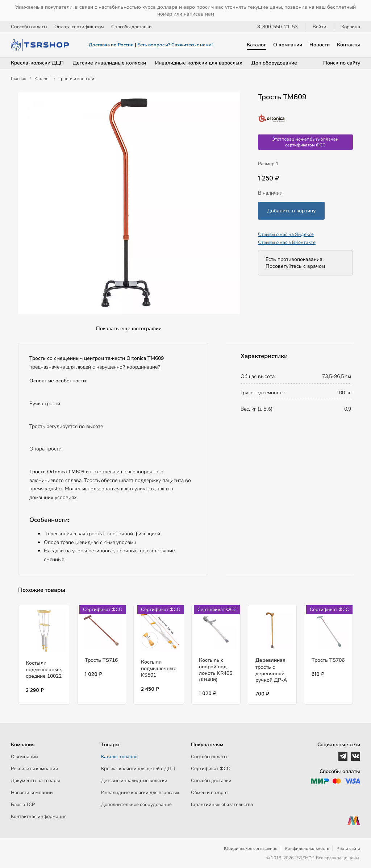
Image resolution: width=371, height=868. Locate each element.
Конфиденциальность (307, 848)
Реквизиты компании (35, 769)
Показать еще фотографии (129, 329)
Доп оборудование (274, 63)
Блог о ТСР (23, 805)
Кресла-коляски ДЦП (37, 63)
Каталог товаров (119, 757)
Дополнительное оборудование (136, 805)
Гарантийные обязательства (222, 805)
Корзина (351, 27)
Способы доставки (132, 27)
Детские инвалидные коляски (109, 63)
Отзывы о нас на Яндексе (286, 234)
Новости (320, 45)
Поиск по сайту (342, 63)
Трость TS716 (101, 660)
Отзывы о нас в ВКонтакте (287, 242)
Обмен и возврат (210, 793)
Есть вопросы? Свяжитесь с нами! (175, 45)
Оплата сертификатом (79, 27)
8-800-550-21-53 (278, 27)
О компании (288, 45)
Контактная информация (39, 817)
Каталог (256, 45)
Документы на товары (35, 781)
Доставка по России (111, 45)
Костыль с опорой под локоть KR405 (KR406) (216, 670)
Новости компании (32, 793)
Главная (18, 79)
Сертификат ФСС (210, 769)
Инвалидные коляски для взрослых (199, 63)
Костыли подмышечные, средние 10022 (44, 670)
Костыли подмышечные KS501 (159, 668)
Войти (320, 27)
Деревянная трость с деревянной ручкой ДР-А (271, 670)
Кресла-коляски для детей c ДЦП (138, 769)
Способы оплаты (29, 27)
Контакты (349, 45)
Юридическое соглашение (251, 848)
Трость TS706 (328, 660)
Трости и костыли (76, 79)
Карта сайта (348, 848)
